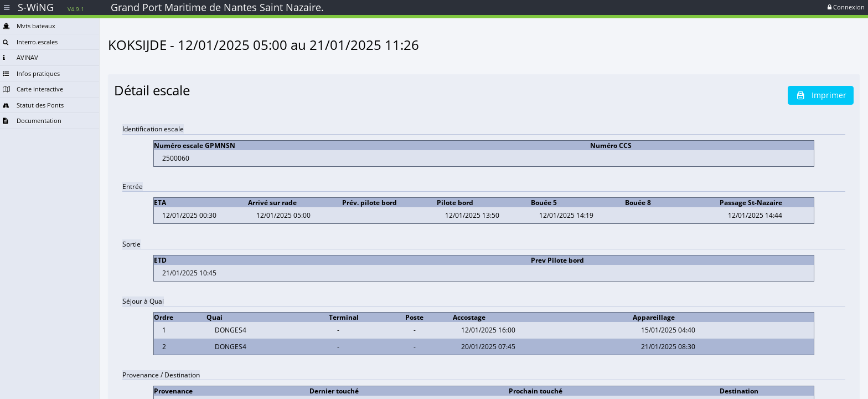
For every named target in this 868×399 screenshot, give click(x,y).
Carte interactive (33, 89)
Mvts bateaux (29, 26)
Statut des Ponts (33, 105)
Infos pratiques (31, 73)
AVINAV (20, 57)
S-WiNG (51, 7)
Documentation (32, 121)
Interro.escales (30, 42)
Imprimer (821, 95)
